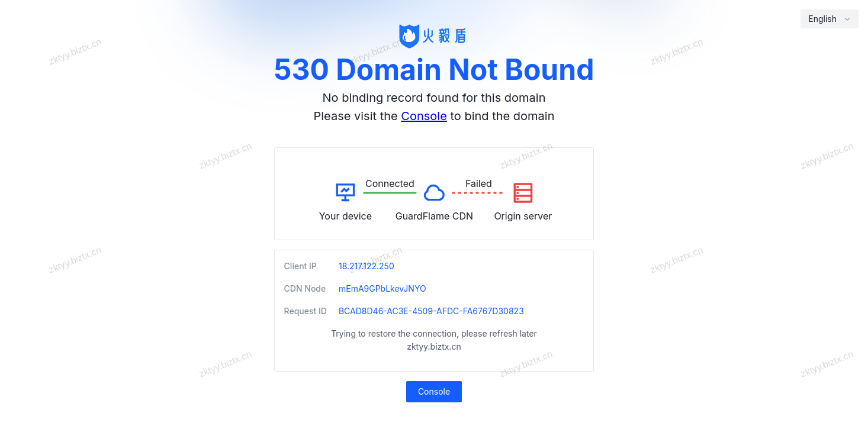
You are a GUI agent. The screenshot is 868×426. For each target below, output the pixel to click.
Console (424, 116)
